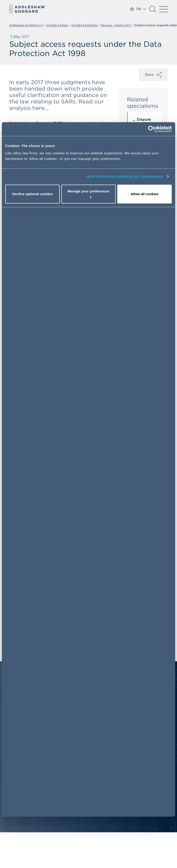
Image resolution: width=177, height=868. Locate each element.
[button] (153, 11)
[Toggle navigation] (164, 9)
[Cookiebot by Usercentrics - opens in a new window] (152, 129)
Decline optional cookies (32, 194)
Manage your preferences (88, 194)
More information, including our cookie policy (125, 176)
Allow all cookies (145, 194)
